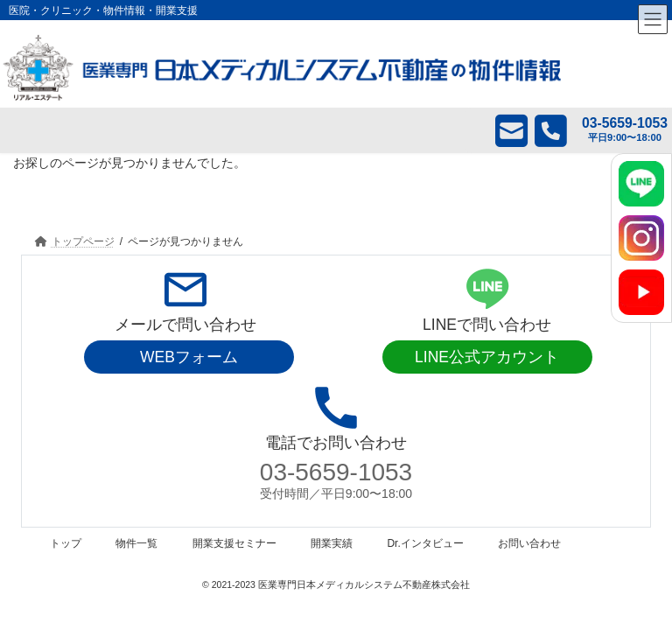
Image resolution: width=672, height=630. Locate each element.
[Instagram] (641, 238)
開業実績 (332, 543)
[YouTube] (641, 292)
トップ (66, 543)
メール (499, 130)
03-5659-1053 (336, 472)
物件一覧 (136, 543)
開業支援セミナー (234, 543)
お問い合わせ (529, 543)
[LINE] (641, 184)
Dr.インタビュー (425, 543)
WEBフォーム (189, 357)
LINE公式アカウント (487, 357)
